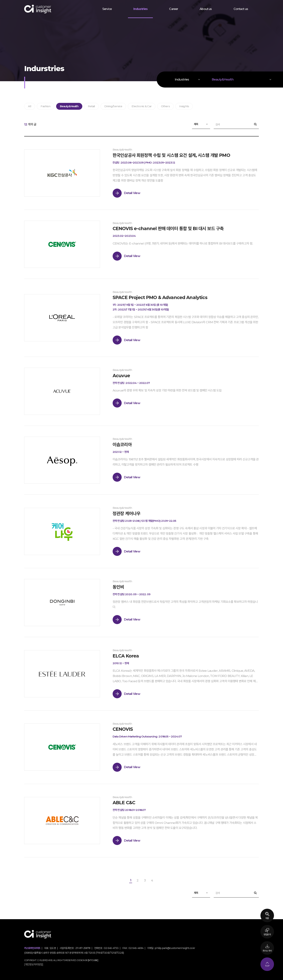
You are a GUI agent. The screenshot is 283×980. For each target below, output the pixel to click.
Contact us (241, 9)
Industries (141, 9)
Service (107, 9)
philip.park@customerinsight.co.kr (175, 947)
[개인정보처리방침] (34, 963)
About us (206, 9)
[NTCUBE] (93, 959)
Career (174, 9)
